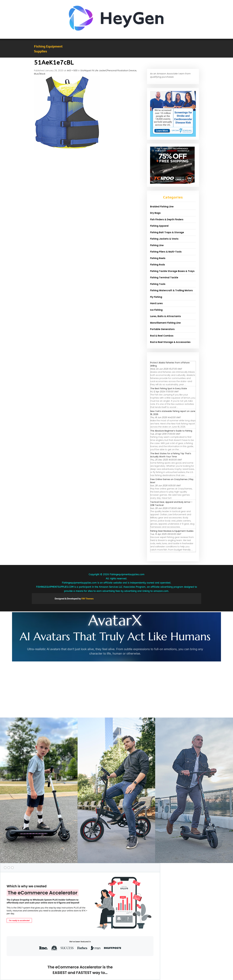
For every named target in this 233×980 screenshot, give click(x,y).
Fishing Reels (158, 258)
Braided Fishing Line (162, 207)
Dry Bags (155, 213)
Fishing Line (157, 245)
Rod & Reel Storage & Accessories (170, 342)
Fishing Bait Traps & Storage (167, 232)
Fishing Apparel (159, 226)
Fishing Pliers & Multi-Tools (166, 252)
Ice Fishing (156, 310)
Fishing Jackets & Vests (164, 239)
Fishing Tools (158, 284)
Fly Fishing (156, 297)
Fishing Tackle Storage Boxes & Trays (172, 271)
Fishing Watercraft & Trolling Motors (171, 290)
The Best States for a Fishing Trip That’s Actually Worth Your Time (171, 455)
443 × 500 (72, 70)
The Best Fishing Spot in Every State (169, 388)
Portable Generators (162, 329)
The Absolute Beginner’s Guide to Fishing (171, 431)
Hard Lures (156, 303)
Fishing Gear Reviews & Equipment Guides (172, 531)
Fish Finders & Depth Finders (167, 219)
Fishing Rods (158, 265)
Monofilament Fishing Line (165, 323)
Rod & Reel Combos (162, 336)
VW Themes (87, 599)
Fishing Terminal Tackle (164, 278)
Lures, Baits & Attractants (165, 316)
